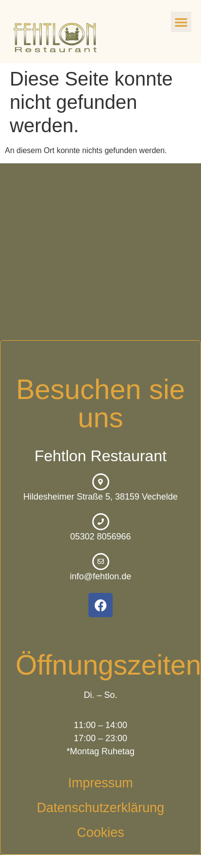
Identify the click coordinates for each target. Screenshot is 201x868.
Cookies (100, 833)
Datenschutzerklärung (101, 808)
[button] (181, 22)
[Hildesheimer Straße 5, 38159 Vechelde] (100, 252)
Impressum (100, 783)
